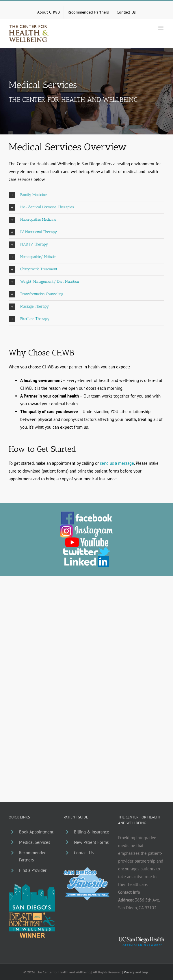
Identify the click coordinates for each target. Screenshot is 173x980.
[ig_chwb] (86, 527)
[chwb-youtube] (87, 540)
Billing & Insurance (92, 832)
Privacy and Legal (137, 972)
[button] (86, 195)
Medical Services (35, 842)
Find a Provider (33, 870)
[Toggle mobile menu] (161, 28)
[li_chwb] (87, 558)
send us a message (117, 463)
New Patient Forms (91, 842)
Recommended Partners (33, 856)
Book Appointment (36, 832)
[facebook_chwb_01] (87, 514)
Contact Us (84, 853)
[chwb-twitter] (86, 549)
